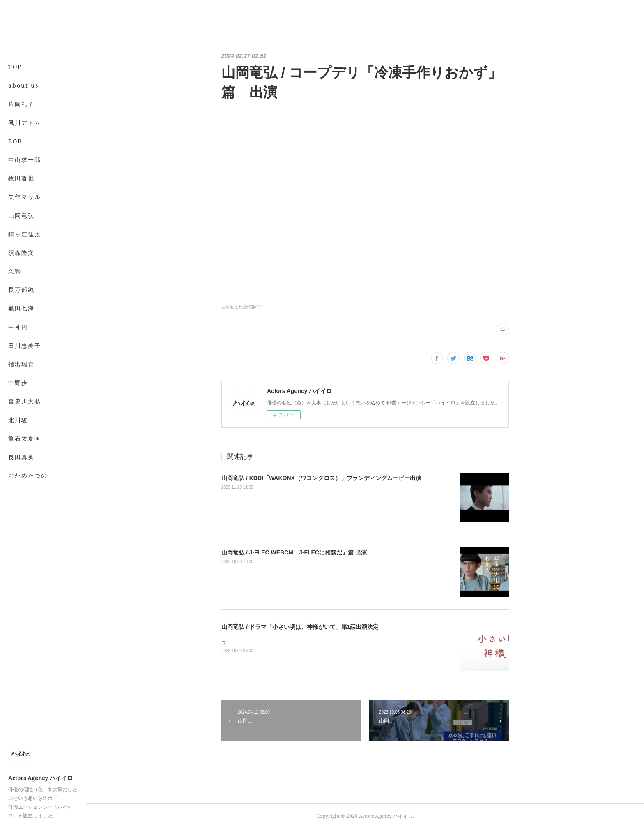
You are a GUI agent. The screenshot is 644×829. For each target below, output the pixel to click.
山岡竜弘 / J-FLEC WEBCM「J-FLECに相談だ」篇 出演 (294, 552)
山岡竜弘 (21, 216)
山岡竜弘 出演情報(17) (242, 307)
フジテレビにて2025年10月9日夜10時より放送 (273, 643)
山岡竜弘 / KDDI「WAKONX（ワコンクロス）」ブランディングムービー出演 (321, 478)
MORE (18, 253)
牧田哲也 (21, 178)
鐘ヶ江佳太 (25, 234)
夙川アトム (25, 123)
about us (23, 85)
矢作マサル (25, 197)
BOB (15, 141)
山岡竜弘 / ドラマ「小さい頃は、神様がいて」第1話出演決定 (300, 627)
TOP (15, 67)
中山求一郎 (25, 160)
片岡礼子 (21, 104)
